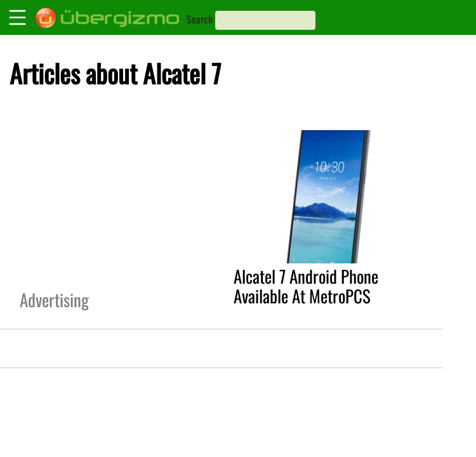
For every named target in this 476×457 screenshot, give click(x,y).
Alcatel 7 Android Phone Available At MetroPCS (306, 286)
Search (200, 19)
